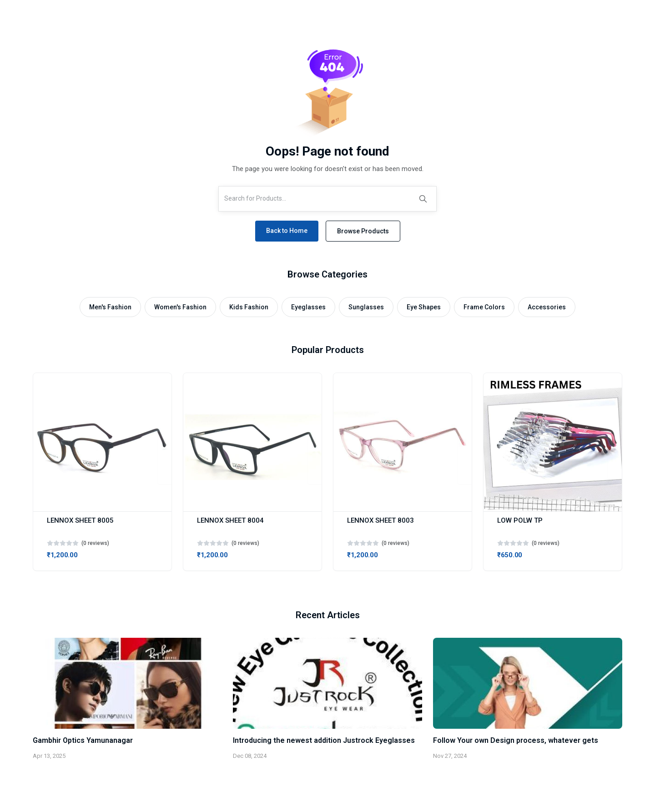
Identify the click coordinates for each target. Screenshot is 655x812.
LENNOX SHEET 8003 (380, 520)
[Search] (423, 199)
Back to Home (287, 231)
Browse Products (363, 231)
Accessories (547, 307)
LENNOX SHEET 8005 (80, 520)
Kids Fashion (249, 307)
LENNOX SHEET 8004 (230, 520)
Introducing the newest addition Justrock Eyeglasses (324, 740)
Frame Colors (484, 307)
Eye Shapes (424, 307)
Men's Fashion (110, 307)
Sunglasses (366, 307)
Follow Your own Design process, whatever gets (516, 740)
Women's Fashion (180, 307)
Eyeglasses (308, 307)
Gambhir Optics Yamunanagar (83, 740)
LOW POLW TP (520, 520)
